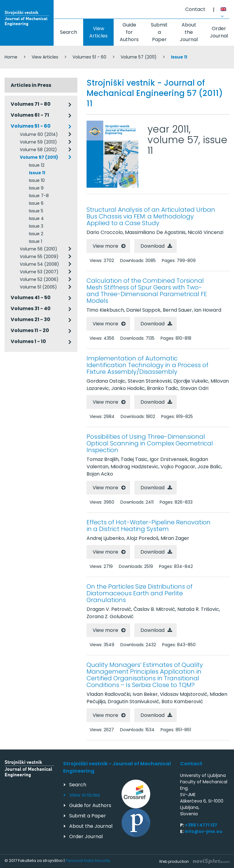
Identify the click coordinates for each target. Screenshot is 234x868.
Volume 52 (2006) (39, 279)
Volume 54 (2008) (39, 264)
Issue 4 (36, 218)
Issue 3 (36, 226)
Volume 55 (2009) (39, 257)
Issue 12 (37, 165)
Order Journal (86, 836)
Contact (195, 9)
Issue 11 (37, 173)
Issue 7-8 (39, 196)
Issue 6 (36, 203)
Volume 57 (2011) (139, 57)
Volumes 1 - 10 (28, 341)
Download (152, 246)
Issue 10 (37, 180)
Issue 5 (36, 211)
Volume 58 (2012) (38, 150)
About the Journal (189, 32)
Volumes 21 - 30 (30, 319)
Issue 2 (36, 234)
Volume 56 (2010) (39, 249)
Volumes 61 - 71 (30, 115)
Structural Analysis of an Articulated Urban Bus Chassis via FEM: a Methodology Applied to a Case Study (151, 216)
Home (11, 57)
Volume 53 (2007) (39, 272)
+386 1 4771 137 (201, 825)
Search (69, 32)
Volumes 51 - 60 (89, 57)
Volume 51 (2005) (38, 287)
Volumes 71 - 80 (31, 104)
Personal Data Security (88, 861)
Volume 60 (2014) (39, 134)
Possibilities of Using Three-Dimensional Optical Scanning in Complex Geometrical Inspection (150, 443)
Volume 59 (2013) (38, 142)
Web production (194, 861)
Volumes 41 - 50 (31, 298)
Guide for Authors (129, 32)
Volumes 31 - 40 (31, 308)
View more (105, 246)
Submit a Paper (159, 32)
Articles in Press (31, 85)
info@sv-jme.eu (204, 831)
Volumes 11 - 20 (30, 330)
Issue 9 (36, 188)
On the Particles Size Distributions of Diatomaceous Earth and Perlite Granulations (140, 593)
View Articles (98, 32)
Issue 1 (35, 241)
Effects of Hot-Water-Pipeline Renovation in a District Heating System (149, 526)
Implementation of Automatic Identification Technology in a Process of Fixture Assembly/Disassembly (147, 365)
